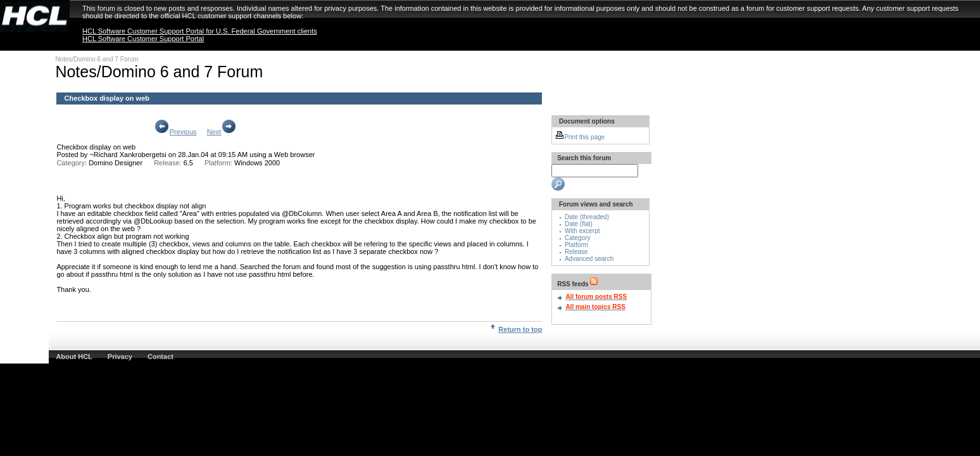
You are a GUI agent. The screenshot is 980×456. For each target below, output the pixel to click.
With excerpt (582, 231)
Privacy (120, 357)
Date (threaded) (587, 217)
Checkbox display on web (96, 147)
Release (576, 252)
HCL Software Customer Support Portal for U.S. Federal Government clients (200, 31)
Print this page (580, 137)
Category (578, 238)
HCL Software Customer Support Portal (143, 39)
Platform (576, 245)
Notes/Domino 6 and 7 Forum (97, 59)
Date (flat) (579, 224)
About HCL (74, 357)
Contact (160, 357)
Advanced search (589, 259)
